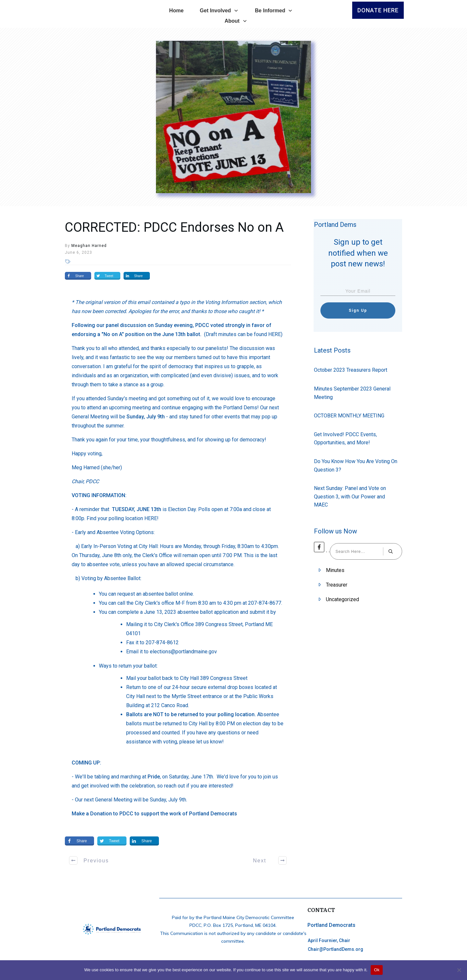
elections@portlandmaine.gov (183, 652)
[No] (459, 970)
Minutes (335, 570)
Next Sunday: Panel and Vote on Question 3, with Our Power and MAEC (350, 496)
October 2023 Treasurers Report (351, 370)
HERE (275, 334)
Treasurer (337, 585)
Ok (377, 970)
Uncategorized (342, 599)
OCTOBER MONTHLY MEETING (349, 416)
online (186, 594)
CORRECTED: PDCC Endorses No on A (174, 227)
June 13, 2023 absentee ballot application (191, 612)
